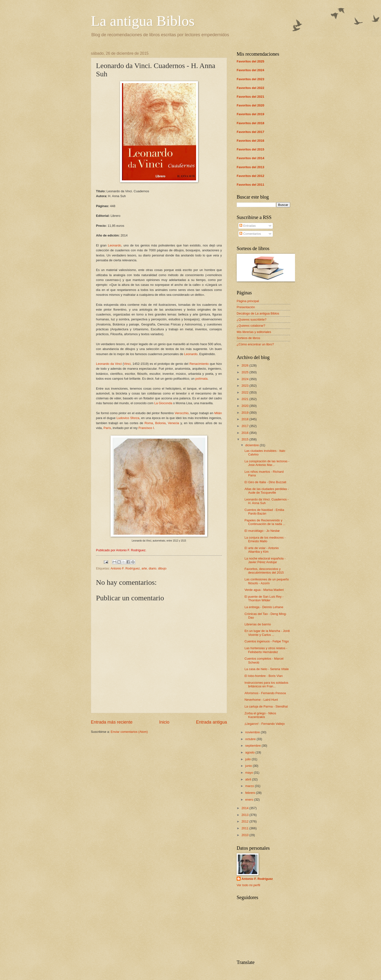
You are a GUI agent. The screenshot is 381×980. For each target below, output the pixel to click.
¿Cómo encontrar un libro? (255, 344)
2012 (245, 821)
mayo (249, 773)
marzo (250, 786)
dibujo (162, 568)
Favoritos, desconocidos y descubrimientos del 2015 (264, 571)
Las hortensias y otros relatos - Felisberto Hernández (266, 650)
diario (153, 568)
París (107, 428)
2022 (245, 392)
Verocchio (182, 413)
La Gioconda (163, 403)
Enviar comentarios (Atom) (129, 732)
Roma (149, 423)
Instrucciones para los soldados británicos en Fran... (266, 684)
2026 (245, 365)
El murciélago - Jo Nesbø (262, 531)
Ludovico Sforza (128, 418)
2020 (245, 406)
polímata (201, 379)
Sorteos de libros (248, 338)
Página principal (248, 301)
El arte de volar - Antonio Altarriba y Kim (262, 550)
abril (249, 779)
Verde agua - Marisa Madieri (264, 590)
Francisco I (146, 428)
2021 (245, 399)
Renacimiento (199, 364)
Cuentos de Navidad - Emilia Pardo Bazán (264, 512)
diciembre (252, 445)
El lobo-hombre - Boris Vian (264, 676)
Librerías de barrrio (258, 624)
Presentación (246, 307)
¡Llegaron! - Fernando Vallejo (265, 724)
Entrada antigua (212, 722)
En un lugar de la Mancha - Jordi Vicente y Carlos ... (267, 633)
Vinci (127, 364)
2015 (245, 439)
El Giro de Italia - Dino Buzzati (265, 482)
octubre (251, 739)
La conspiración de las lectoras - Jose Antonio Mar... (267, 463)
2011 (245, 828)
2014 (245, 808)
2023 (245, 386)
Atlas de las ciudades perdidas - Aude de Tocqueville (267, 491)
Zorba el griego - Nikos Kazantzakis (260, 715)
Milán (218, 413)
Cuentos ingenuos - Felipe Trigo (267, 641)
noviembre (253, 732)
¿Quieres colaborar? (251, 326)
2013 (245, 815)
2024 (245, 379)
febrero (251, 793)
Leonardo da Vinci (109, 364)
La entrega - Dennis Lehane (264, 607)
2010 (245, 835)
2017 (245, 426)
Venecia (173, 423)
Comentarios (250, 234)
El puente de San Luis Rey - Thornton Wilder (264, 598)
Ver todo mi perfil (248, 885)
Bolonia (160, 423)
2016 (245, 433)
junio (249, 766)
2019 (245, 413)
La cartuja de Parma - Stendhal (266, 706)
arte (144, 568)
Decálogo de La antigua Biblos (258, 313)
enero (250, 800)
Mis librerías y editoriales (254, 332)
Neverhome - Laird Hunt (261, 700)
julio (248, 759)
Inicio (164, 722)
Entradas (247, 226)
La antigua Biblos (143, 21)
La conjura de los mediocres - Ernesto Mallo (265, 539)
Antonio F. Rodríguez (125, 568)
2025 (245, 372)
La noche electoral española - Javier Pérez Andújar (265, 560)
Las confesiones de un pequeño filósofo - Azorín (267, 581)
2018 (245, 419)
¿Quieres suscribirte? (251, 319)
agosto (250, 752)
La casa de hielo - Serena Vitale (267, 669)
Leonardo (115, 245)
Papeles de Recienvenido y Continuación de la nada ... (265, 522)
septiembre (253, 746)
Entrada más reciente (112, 722)
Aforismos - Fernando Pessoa (265, 693)
